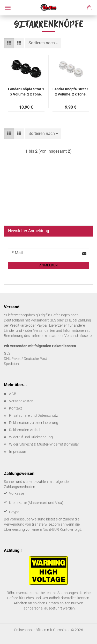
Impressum (18, 451)
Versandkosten (21, 401)
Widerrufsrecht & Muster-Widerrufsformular (44, 444)
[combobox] (43, 43)
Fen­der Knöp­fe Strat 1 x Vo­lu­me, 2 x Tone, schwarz (26, 91)
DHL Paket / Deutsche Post (25, 359)
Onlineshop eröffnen (30, 630)
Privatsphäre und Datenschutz (33, 415)
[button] (9, 43)
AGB (13, 394)
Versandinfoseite (78, 336)
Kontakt (16, 408)
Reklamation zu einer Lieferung (34, 423)
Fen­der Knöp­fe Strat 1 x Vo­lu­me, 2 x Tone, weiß (71, 91)
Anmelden (49, 265)
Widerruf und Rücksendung (31, 437)
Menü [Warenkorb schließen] (8, 8)
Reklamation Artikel (25, 430)
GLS (7, 353)
